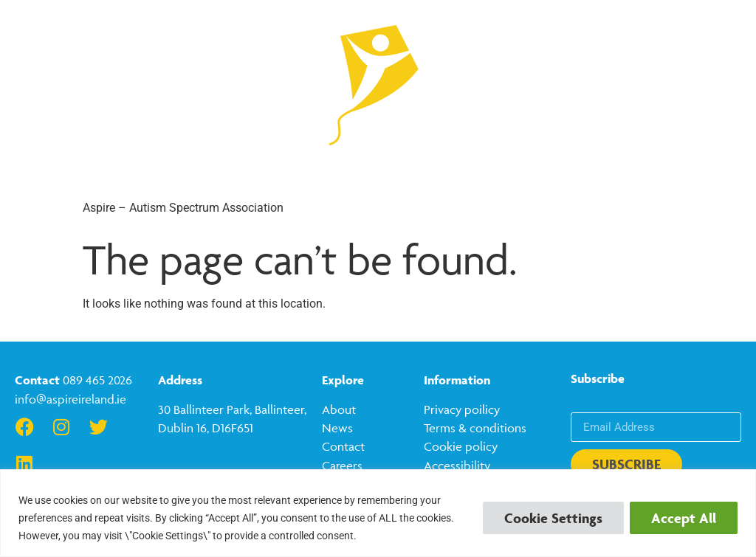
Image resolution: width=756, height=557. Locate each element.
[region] (378, 513)
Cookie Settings (553, 518)
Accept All (684, 518)
